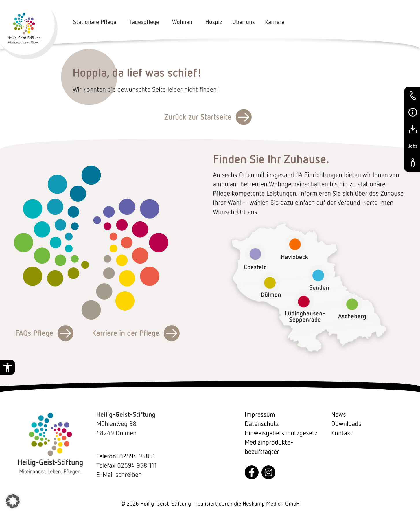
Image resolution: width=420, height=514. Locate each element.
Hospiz (214, 22)
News (339, 414)
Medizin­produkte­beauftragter (269, 447)
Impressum (260, 414)
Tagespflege (146, 22)
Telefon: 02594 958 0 (126, 456)
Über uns (244, 22)
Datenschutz (262, 424)
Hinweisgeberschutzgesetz (281, 433)
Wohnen (184, 22)
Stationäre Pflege (96, 22)
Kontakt (342, 433)
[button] (8, 367)
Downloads (346, 424)
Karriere (275, 22)
